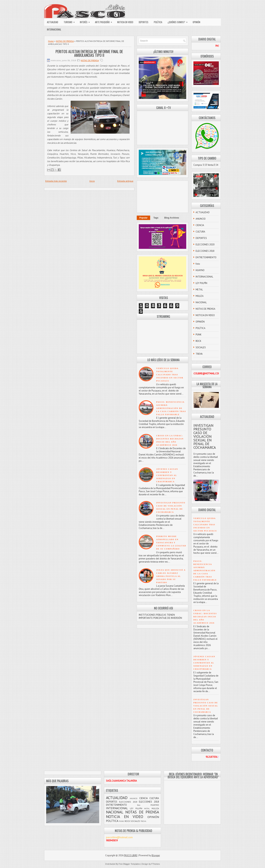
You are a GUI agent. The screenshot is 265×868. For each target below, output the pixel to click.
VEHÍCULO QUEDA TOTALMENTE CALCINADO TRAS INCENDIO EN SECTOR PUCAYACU (170, 375)
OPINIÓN (196, 22)
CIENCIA (200, 225)
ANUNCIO (201, 219)
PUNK (199, 335)
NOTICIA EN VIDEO (125, 22)
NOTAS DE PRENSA (65, 41)
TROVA (199, 354)
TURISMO (70, 21)
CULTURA (200, 232)
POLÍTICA (158, 22)
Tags (156, 218)
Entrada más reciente (56, 181)
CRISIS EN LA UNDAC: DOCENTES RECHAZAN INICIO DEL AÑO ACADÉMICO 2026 (205, 617)
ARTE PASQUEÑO (105, 21)
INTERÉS (86, 21)
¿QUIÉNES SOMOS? (179, 21)
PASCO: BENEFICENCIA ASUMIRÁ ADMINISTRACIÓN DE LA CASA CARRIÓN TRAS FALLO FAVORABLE (171, 408)
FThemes (156, 864)
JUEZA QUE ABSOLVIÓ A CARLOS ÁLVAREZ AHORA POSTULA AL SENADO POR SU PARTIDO (171, 576)
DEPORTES (144, 22)
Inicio (92, 181)
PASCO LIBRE (131, 855)
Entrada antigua (125, 181)
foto (198, 264)
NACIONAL (201, 302)
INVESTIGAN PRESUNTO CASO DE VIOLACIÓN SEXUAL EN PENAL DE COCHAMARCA (205, 436)
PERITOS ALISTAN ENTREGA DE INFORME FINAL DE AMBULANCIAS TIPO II (89, 53)
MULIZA (200, 296)
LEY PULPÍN (201, 283)
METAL (199, 290)
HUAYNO (200, 270)
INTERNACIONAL (54, 29)
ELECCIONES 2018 (205, 251)
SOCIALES (201, 347)
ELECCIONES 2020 (205, 245)
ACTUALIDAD (53, 22)
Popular (143, 218)
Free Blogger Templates (129, 864)
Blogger (156, 855)
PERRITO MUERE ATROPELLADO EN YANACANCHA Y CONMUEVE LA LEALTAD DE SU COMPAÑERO (171, 543)
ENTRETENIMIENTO (206, 257)
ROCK (198, 341)
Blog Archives (172, 218)
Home (51, 41)
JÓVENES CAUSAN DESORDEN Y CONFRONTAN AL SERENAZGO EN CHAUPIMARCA (167, 475)
